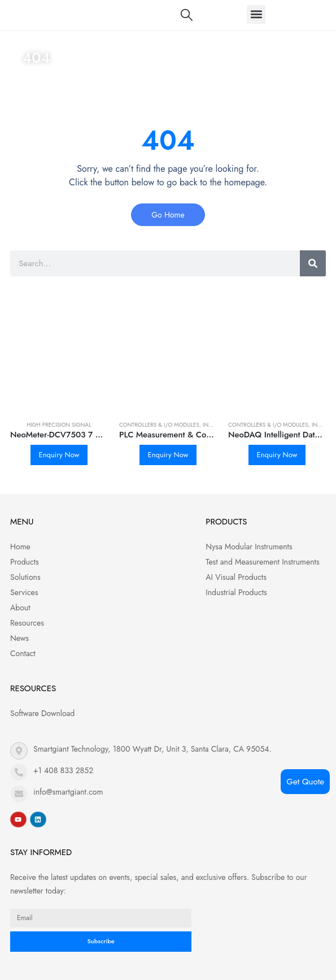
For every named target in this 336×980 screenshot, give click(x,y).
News (19, 638)
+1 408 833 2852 (63, 770)
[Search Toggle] (187, 15)
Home (34, 84)
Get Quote (305, 782)
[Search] (313, 263)
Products (25, 562)
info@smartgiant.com (68, 792)
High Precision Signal (59, 425)
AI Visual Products (236, 577)
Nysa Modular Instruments (249, 547)
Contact (23, 653)
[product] (59, 362)
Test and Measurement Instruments (262, 562)
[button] (256, 14)
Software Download (42, 713)
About (20, 608)
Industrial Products (236, 592)
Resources (27, 623)
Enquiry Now (59, 455)
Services (24, 592)
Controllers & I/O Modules (159, 425)
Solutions (25, 577)
